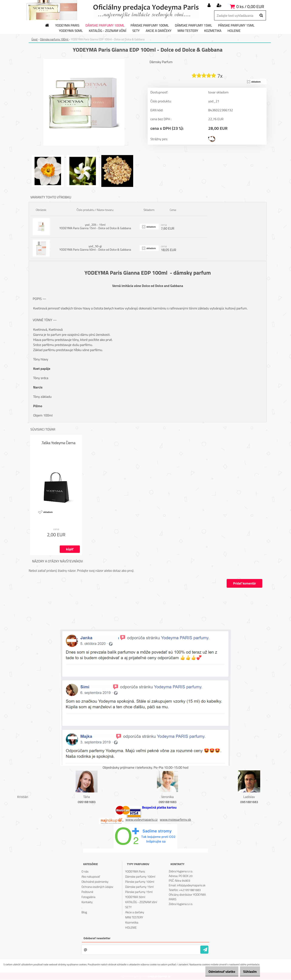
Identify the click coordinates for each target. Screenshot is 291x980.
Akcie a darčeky (159, 31)
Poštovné (87, 892)
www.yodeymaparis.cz (142, 820)
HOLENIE (234, 31)
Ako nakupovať (91, 877)
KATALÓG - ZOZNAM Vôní (107, 31)
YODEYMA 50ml (71, 31)
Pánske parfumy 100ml (150, 25)
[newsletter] (204, 950)
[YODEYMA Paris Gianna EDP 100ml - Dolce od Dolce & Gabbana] (84, 61)
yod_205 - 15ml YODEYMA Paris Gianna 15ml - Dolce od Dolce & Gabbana (95, 227)
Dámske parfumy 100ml (105, 25)
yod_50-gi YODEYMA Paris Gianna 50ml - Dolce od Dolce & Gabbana (95, 248)
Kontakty (87, 902)
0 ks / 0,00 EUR (250, 6)
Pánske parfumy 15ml (236, 25)
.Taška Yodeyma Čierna (58, 443)
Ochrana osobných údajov (97, 887)
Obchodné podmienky (95, 882)
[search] (261, 16)
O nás (85, 872)
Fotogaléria (88, 897)
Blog (84, 912)
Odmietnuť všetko (215, 972)
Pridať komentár (244, 584)
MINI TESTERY (188, 31)
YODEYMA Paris (67, 25)
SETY (136, 31)
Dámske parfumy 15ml (193, 25)
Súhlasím (248, 972)
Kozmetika (213, 31)
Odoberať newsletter (97, 938)
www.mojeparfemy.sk (175, 820)
